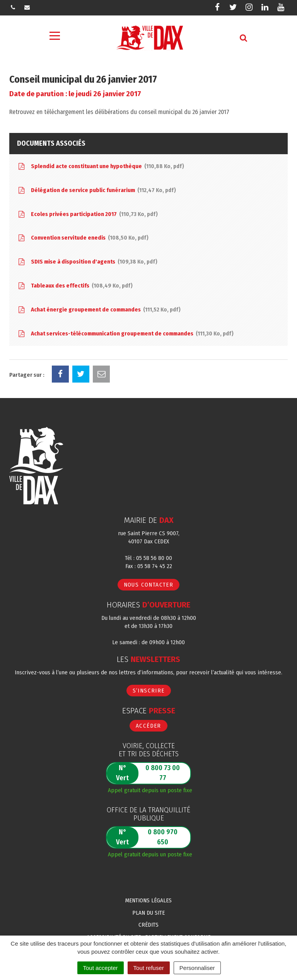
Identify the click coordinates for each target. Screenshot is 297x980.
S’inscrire (149, 691)
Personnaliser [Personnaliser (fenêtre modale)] (197, 968)
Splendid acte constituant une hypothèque (101, 167)
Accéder (148, 726)
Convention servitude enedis (83, 238)
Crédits (148, 925)
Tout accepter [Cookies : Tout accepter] (101, 968)
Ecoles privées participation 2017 (87, 215)
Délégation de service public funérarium (96, 191)
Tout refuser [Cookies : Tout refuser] (149, 968)
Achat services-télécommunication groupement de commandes (125, 334)
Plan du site (148, 913)
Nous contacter (149, 585)
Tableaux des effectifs (75, 286)
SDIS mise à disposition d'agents (87, 262)
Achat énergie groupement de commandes (99, 310)
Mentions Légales (148, 900)
